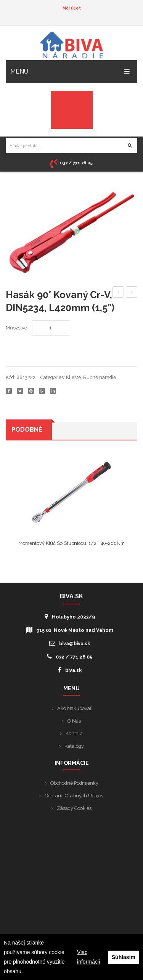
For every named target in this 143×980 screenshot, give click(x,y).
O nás (74, 721)
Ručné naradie (100, 377)
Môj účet (72, 8)
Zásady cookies (74, 808)
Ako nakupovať (74, 708)
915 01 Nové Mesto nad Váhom (70, 630)
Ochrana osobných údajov (74, 796)
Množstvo (16, 328)
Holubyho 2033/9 (70, 616)
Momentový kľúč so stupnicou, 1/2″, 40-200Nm (71, 543)
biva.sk (70, 670)
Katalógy (74, 746)
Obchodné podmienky (74, 783)
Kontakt (74, 733)
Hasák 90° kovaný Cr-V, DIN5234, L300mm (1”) (132, 293)
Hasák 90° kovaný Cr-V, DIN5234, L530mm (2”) (118, 293)
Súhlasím (124, 957)
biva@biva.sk (70, 643)
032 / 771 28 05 (70, 656)
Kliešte (73, 377)
